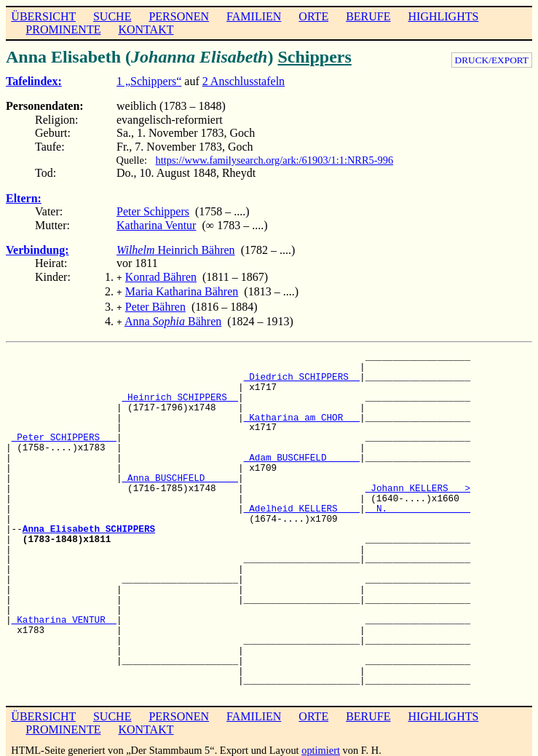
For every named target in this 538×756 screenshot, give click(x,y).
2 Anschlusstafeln (244, 81)
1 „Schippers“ (149, 81)
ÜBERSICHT (43, 16)
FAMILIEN (254, 16)
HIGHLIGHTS (444, 16)
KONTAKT (146, 29)
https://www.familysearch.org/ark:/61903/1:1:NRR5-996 (275, 160)
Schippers (314, 57)
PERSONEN (179, 16)
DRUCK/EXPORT (492, 60)
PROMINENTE (63, 29)
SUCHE (112, 16)
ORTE (313, 16)
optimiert (321, 744)
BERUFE (368, 16)
